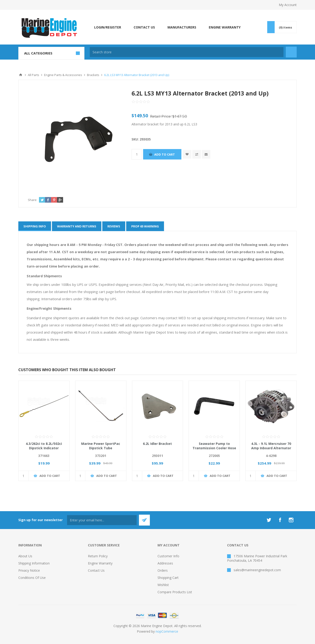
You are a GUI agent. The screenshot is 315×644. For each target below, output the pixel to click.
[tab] (35, 226)
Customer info (168, 556)
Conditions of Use (32, 578)
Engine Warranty (100, 563)
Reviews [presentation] (114, 226)
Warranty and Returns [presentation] (77, 226)
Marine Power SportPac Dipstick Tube (101, 446)
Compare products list (175, 592)
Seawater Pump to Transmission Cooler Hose (214, 446)
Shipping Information (34, 563)
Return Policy (98, 556)
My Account (288, 5)
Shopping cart (168, 578)
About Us (25, 556)
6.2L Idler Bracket (157, 444)
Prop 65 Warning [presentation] (145, 226)
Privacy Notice (29, 570)
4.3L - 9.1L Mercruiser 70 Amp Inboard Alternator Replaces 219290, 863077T (271, 448)
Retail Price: (161, 116)
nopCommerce (167, 631)
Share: (32, 200)
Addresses (165, 563)
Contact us (96, 570)
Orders (163, 570)
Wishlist (163, 585)
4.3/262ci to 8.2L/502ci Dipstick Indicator (44, 446)
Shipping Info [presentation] (35, 226)
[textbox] (187, 52)
